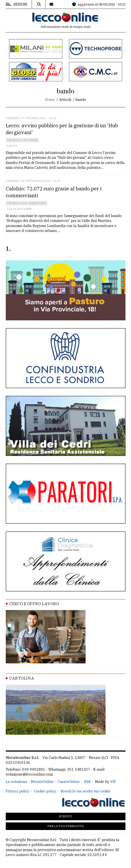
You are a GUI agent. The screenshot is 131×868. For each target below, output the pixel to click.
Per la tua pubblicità (66, 826)
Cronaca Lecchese (22, 140)
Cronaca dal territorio (27, 203)
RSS (87, 782)
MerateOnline (42, 782)
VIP (113, 782)
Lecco (12, 146)
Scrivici (65, 816)
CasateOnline (69, 782)
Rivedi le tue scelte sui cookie (86, 791)
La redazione (17, 782)
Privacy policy (18, 791)
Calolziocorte (19, 209)
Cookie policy (45, 791)
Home (50, 100)
